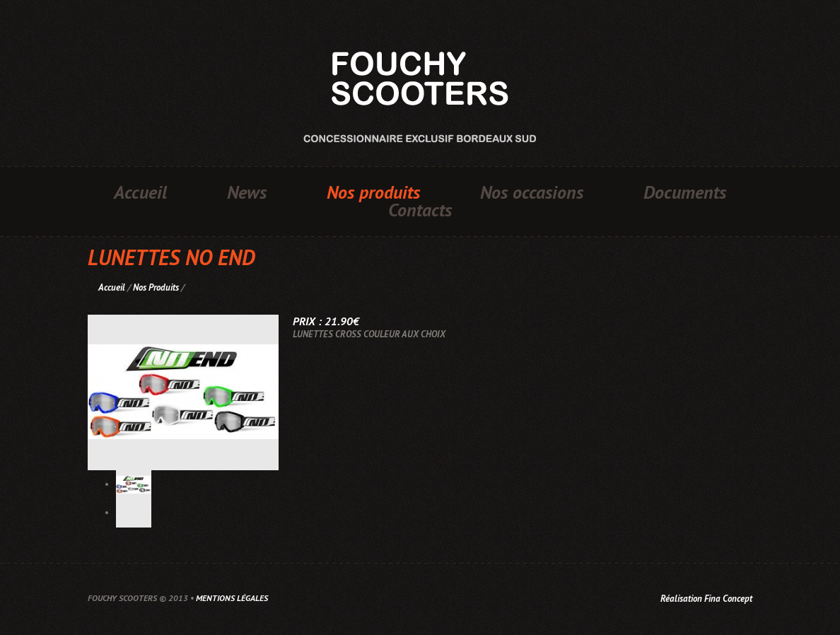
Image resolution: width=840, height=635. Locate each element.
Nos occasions (532, 192)
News (247, 192)
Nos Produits (156, 287)
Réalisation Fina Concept (706, 599)
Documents (685, 192)
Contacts (420, 210)
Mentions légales (232, 598)
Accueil (140, 192)
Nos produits (373, 192)
